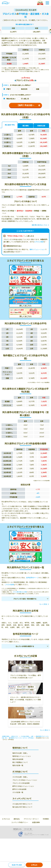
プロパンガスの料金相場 (21, 783)
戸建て (7, 89)
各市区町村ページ (32, 578)
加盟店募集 (36, 822)
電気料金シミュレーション (22, 756)
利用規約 (46, 819)
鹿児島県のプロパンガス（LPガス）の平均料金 (21, 738)
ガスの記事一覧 (18, 792)
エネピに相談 (39, 242)
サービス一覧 (28, 829)
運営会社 (17, 819)
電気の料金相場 (18, 759)
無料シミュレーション (37, 249)
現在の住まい (9, 99)
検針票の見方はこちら (39, 225)
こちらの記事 (9, 584)
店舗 (36, 89)
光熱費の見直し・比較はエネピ (10, 736)
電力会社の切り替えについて (22, 807)
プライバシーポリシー (31, 819)
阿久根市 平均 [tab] (10, 125)
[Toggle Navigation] (47, 3)
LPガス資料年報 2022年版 (20, 592)
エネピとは (6, 819)
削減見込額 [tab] (41, 126)
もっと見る (43, 604)
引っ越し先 (23, 99)
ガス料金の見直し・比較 (27, 736)
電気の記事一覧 (18, 765)
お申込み (34, 865)
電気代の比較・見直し (20, 753)
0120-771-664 (17, 865)
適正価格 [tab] (25, 126)
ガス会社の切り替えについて (22, 804)
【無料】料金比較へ (28, 105)
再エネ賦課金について (20, 762)
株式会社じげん (18, 829)
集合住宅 (23, 89)
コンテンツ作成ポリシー (20, 822)
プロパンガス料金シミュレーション (25, 780)
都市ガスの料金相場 (19, 789)
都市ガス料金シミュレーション (23, 786)
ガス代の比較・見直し (20, 777)
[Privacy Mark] (21, 834)
